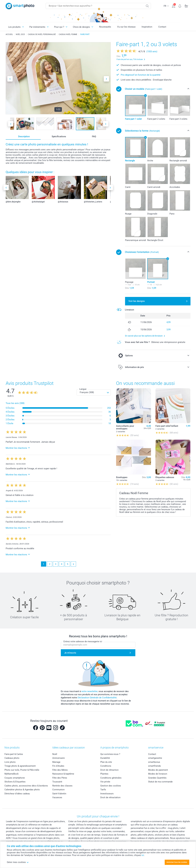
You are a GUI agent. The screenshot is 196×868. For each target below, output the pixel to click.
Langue (83, 389)
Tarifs (103, 790)
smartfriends (154, 766)
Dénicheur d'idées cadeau (17, 794)
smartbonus (154, 762)
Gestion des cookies (111, 786)
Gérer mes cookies (18, 862)
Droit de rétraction (109, 770)
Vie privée (105, 782)
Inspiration (147, 27)
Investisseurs (107, 794)
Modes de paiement (158, 770)
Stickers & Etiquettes (15, 782)
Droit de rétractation (110, 797)
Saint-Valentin (59, 794)
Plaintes (104, 774)
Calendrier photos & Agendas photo (22, 790)
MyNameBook (12, 774)
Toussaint (57, 782)
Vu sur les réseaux (126, 27)
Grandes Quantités (157, 778)
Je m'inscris (70, 653)
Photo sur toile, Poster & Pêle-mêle (22, 770)
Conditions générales (111, 778)
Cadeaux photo (12, 758)
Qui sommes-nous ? (110, 754)
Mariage (56, 762)
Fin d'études (58, 766)
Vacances (57, 797)
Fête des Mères (60, 770)
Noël (55, 754)
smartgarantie (155, 758)
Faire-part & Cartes (14, 754)
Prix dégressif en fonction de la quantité (141, 75)
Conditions (106, 766)
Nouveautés (105, 27)
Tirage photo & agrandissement (20, 766)
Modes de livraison (158, 774)
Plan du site (106, 762)
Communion (58, 790)
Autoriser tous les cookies (177, 862)
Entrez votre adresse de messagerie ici (83, 641)
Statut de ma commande (160, 782)
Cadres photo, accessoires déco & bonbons (26, 786)
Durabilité (105, 758)
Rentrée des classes (62, 786)
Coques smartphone (15, 778)
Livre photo (10, 762)
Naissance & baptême (63, 774)
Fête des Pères (60, 778)
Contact (162, 27)
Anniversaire (59, 758)
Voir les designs (137, 301)
